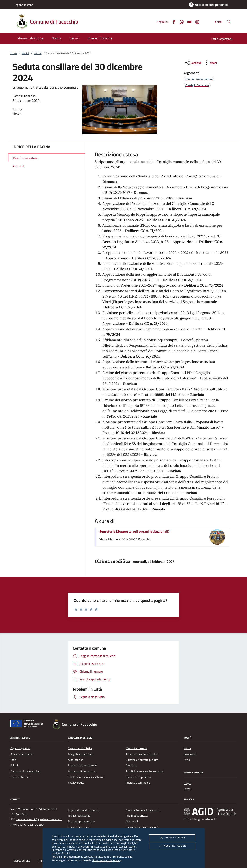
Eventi (187, 789)
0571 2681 (21, 814)
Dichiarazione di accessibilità (142, 827)
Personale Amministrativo (25, 771)
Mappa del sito (22, 861)
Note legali (132, 821)
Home (14, 53)
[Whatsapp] (180, 22)
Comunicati (190, 754)
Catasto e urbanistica (80, 748)
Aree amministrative (22, 754)
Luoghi (187, 783)
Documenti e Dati (20, 777)
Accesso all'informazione (82, 771)
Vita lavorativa (76, 783)
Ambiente (131, 765)
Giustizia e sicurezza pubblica (142, 760)
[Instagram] (196, 22)
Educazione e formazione (82, 765)
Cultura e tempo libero (138, 777)
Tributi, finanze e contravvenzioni (145, 771)
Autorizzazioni (76, 760)
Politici (14, 765)
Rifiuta (172, 838)
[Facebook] (172, 22)
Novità (25, 53)
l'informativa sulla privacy (107, 860)
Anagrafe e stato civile (81, 754)
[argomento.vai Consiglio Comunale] (197, 85)
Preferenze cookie (122, 857)
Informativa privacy (137, 816)
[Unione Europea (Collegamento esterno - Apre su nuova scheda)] (28, 724)
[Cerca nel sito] (229, 22)
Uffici (13, 760)
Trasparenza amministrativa (142, 754)
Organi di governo (20, 748)
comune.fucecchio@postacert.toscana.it (39, 819)
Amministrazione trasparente (143, 810)
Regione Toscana (24, 5)
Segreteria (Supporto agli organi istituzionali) (134, 531)
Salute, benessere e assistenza (86, 777)
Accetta (172, 846)
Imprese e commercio (138, 783)
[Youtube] (188, 22)
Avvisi (187, 760)
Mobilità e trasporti (137, 748)
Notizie (37, 53)
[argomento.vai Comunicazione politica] (199, 79)
